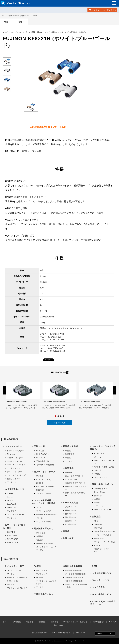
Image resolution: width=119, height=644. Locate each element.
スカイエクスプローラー (75, 476)
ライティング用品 (44, 511)
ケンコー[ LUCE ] (44, 480)
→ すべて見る (59, 423)
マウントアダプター (15, 515)
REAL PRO (12, 536)
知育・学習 (68, 538)
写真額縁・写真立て (44, 529)
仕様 (21, 22)
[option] (59, 80)
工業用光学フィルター (45, 594)
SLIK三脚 (40, 451)
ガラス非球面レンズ (102, 573)
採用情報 (55, 622)
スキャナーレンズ (101, 580)
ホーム (4, 16)
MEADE (69, 473)
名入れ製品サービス (102, 594)
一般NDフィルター (15, 458)
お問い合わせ (98, 622)
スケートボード (101, 489)
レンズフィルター (13, 446)
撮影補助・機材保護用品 (46, 515)
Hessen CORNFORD (45, 487)
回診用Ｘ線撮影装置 (74, 571)
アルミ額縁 (41, 533)
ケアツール (99, 506)
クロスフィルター (15, 472)
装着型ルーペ (71, 521)
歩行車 (98, 525)
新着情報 (17, 622)
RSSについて (81, 633)
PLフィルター (13, 454)
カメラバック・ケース (45, 472)
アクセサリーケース (45, 494)
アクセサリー (13, 482)
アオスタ (40, 476)
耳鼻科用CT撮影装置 (74, 581)
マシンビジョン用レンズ (17, 588)
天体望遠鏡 (68, 468)
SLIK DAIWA (43, 454)
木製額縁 (40, 536)
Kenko (10, 497)
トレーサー (99, 470)
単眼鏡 (68, 458)
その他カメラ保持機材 (46, 465)
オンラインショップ (102, 10)
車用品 (97, 474)
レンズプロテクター (15, 451)
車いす (98, 528)
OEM (95, 566)
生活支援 (99, 538)
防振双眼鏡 (70, 454)
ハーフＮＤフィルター (16, 465)
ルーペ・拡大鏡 (70, 503)
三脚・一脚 (39, 446)
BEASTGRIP (13, 539)
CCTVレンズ (13, 581)
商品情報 (30, 622)
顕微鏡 (66, 531)
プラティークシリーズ (105, 542)
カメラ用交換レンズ (14, 489)
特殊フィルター (14, 479)
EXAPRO (11, 532)
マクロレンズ (42, 574)
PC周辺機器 (99, 454)
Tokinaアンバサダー (105, 633)
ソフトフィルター (15, 468)
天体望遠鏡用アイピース (75, 483)
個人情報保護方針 (40, 633)
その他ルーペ (71, 525)
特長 (7, 22)
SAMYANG (12, 504)
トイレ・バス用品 (103, 535)
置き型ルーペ (71, 517)
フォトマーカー (101, 477)
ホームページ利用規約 (61, 633)
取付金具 (11, 584)
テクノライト (42, 571)
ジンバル (40, 518)
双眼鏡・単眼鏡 (13, 16)
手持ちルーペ (71, 510)
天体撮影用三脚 (43, 461)
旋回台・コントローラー (17, 577)
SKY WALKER (71, 480)
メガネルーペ (71, 507)
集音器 (97, 499)
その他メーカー (24, 16)
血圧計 (97, 503)
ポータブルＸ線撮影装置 (75, 574)
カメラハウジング (15, 571)
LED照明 (40, 577)
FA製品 (38, 566)
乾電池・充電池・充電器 (105, 467)
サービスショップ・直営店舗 (75, 622)
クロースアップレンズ (16, 475)
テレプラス (12, 511)
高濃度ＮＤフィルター (16, 461)
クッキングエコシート (104, 510)
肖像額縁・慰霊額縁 (45, 543)
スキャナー (99, 457)
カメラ (39, 508)
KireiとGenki (100, 492)
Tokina (10, 494)
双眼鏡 (68, 451)
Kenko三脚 (41, 458)
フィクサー (12, 574)
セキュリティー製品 (14, 566)
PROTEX (40, 490)
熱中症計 (98, 496)
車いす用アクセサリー (105, 531)
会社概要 (42, 622)
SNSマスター (13, 543)
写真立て (40, 540)
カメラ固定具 (98, 587)
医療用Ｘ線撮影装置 (73, 566)
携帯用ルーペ (71, 514)
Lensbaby (11, 508)
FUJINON (34, 16)
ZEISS (10, 501)
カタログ (112, 622)
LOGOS (40, 483)
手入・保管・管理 (44, 522)
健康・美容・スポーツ (103, 484)
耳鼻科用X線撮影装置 (74, 577)
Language (60, 625)
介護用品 (96, 517)
